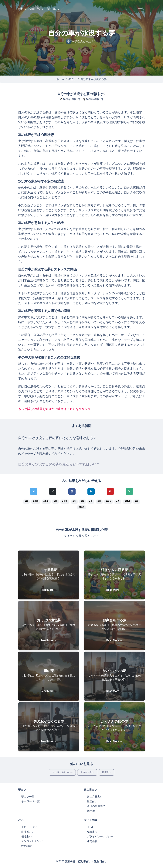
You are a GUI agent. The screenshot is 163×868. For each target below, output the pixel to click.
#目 (99, 501)
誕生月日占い (95, 797)
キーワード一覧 (30, 801)
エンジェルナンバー (62, 772)
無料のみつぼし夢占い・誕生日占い (39, 9)
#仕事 (36, 501)
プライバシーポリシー (100, 836)
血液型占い (28, 832)
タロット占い (87, 772)
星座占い (107, 772)
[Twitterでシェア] (34, 491)
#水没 (65, 501)
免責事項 (92, 832)
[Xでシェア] (53, 491)
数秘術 (91, 811)
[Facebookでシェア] (72, 491)
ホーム (60, 79)
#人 (118, 501)
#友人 (109, 501)
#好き (81, 507)
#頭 (137, 501)
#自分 (46, 501)
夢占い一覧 (28, 797)
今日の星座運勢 (96, 806)
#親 (26, 501)
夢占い (72, 79)
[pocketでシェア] (110, 491)
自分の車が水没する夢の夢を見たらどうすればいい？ (59, 464)
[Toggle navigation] (140, 9)
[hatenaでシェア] (91, 491)
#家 (82, 501)
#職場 (127, 501)
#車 (55, 501)
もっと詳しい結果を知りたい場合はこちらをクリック (54, 409)
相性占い (26, 836)
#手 (74, 501)
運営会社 (92, 841)
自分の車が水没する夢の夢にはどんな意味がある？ (57, 438)
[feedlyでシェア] (129, 491)
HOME (91, 827)
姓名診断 (26, 846)
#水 (91, 501)
